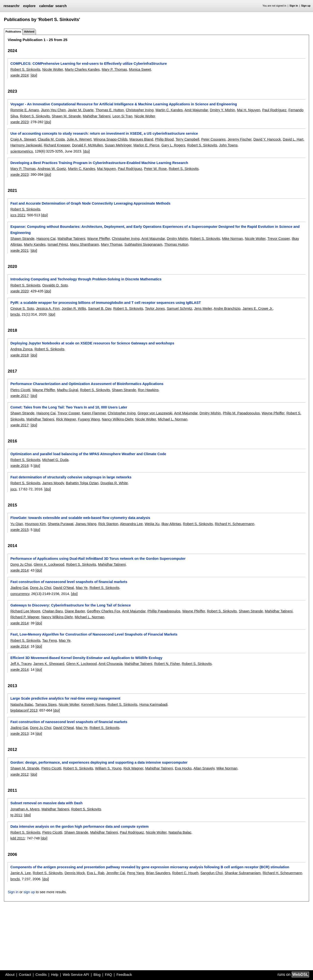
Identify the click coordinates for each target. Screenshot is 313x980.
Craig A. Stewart (23, 139)
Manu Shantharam (84, 244)
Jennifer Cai (116, 873)
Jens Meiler (203, 308)
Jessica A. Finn (48, 308)
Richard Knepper (57, 145)
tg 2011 (16, 815)
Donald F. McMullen (87, 145)
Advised (29, 32)
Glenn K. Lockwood (49, 564)
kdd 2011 (17, 838)
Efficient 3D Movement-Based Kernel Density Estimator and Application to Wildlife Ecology (86, 658)
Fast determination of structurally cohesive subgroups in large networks (71, 477)
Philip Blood (164, 139)
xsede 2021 (19, 251)
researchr (11, 6)
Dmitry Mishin (177, 239)
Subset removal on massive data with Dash (46, 803)
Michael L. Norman (173, 419)
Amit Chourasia (111, 664)
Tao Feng (50, 640)
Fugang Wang (89, 419)
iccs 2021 (18, 215)
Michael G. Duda (55, 460)
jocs (13, 489)
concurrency (20, 594)
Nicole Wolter (53, 69)
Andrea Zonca (21, 349)
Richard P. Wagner (25, 617)
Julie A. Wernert (79, 139)
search (61, 6)
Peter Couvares (213, 139)
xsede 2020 (19, 291)
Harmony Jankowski (26, 145)
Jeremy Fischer (240, 139)
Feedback (124, 975)
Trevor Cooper (279, 239)
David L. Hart (293, 139)
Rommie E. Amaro (25, 110)
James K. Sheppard (49, 664)
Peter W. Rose (155, 169)
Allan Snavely (204, 768)
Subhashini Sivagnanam (143, 244)
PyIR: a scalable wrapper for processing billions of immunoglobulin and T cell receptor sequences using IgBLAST (106, 303)
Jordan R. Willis (74, 308)
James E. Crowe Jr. (258, 308)
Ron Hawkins (148, 390)
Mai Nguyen (106, 169)
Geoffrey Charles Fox (104, 611)
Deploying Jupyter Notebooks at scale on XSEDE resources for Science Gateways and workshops (92, 343)
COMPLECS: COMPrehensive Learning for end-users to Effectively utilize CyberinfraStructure (89, 64)
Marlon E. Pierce (146, 145)
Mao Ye (82, 588)
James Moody (53, 483)
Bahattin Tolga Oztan (82, 483)
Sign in (294, 6)
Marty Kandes (35, 244)
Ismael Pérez (58, 244)
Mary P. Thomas (114, 69)
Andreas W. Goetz (52, 169)
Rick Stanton (108, 524)
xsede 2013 (19, 734)
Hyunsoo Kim (35, 524)
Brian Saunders (158, 873)
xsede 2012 (19, 774)
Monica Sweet (140, 69)
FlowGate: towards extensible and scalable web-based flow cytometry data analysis (80, 518)
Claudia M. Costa (51, 139)
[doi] (34, 75)
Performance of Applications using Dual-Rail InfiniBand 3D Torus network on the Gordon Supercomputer (98, 559)
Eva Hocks (183, 768)
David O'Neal (64, 588)
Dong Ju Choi (21, 564)
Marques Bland (141, 139)
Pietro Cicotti (20, 390)
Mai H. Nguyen (249, 110)
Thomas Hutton (176, 244)
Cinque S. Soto (22, 308)
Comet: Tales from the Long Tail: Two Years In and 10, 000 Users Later (69, 407)
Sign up (306, 6)
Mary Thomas (112, 244)
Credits (41, 975)
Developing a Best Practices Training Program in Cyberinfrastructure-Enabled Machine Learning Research (99, 163)
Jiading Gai (19, 588)
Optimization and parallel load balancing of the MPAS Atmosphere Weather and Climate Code (88, 454)
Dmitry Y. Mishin (222, 110)
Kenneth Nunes (93, 705)
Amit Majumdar (196, 110)
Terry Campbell (187, 139)
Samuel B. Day (100, 308)
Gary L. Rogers (173, 145)
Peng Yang (135, 873)
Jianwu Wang (86, 524)
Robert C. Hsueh (185, 873)
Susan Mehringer (118, 145)
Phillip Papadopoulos (164, 611)
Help (55, 975)
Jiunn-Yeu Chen (53, 110)
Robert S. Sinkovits (25, 69)
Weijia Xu (152, 524)
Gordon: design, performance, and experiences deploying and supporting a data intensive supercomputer (99, 762)
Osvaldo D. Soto (55, 285)
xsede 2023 (19, 122)
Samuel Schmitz (179, 308)
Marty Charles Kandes (82, 69)
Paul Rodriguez (132, 832)
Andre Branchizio (227, 308)
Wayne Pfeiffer (99, 239)
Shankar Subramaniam (243, 873)
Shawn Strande (22, 239)
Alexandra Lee (131, 524)
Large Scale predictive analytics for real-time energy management (65, 698)
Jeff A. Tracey (21, 664)
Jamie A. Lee (20, 873)
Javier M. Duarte (81, 110)
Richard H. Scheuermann (235, 524)
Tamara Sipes (46, 705)
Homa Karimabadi (153, 705)
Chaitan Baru (53, 611)
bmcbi (15, 314)
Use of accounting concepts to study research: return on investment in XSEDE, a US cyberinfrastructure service (104, 133)
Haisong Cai (46, 239)
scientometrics (22, 151)
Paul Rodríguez (274, 110)
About (10, 975)
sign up (29, 892)
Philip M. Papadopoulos (241, 413)
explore (29, 6)
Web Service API (76, 975)
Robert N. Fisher (167, 664)
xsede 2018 (19, 355)
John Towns (228, 145)
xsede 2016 (19, 466)
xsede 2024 (19, 75)
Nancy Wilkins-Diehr (117, 419)
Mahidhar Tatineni (96, 116)
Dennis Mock (75, 873)
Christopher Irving (140, 110)
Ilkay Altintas (171, 524)
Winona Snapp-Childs (110, 139)
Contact (25, 975)
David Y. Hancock (267, 139)
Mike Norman (233, 239)
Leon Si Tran (123, 116)
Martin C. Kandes (169, 110)
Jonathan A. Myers (25, 809)
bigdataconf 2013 (24, 710)
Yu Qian (17, 524)
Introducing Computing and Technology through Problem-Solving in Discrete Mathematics (86, 279)
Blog (97, 975)
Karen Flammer (94, 413)
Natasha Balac (22, 705)
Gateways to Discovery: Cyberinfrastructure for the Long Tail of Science (70, 605)
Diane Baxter (75, 611)
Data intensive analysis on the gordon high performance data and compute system (79, 826)
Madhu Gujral (67, 390)
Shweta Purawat (61, 524)
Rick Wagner (66, 419)
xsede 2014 (19, 570)
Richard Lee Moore (25, 611)
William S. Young (108, 768)
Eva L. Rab (95, 873)
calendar (46, 6)
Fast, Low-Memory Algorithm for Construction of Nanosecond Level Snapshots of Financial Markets (94, 634)
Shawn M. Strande (66, 116)
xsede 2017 (19, 396)
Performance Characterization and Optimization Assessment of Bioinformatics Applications (87, 384)
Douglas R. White (114, 483)
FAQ (108, 975)
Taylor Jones (155, 308)
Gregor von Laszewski (155, 413)
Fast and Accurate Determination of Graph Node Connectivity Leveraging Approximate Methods (90, 203)
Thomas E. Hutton (110, 110)
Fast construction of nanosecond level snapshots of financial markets (69, 582)
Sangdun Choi (212, 873)
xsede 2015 (19, 530)
